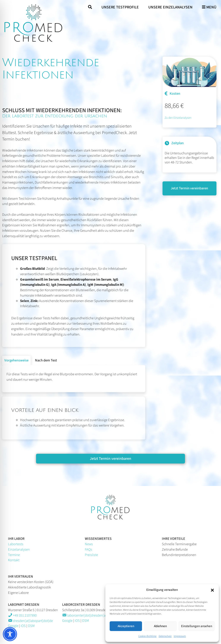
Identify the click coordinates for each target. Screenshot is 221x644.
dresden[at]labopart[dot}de (30, 621)
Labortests (16, 544)
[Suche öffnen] (90, 7)
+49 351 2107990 (22, 615)
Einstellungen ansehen (197, 626)
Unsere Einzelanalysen (170, 7)
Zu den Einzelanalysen (178, 118)
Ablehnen (160, 626)
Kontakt (14, 560)
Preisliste (91, 555)
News (89, 544)
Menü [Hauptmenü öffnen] (209, 7)
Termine (14, 555)
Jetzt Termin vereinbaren (189, 188)
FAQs (88, 550)
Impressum (180, 636)
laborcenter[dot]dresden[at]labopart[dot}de (96, 615)
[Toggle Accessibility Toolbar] (10, 634)
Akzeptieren (126, 626)
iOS (23, 626)
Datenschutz (165, 636)
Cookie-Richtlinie (147, 636)
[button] (212, 590)
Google (13, 626)
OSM (31, 626)
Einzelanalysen (19, 550)
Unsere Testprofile (120, 7)
